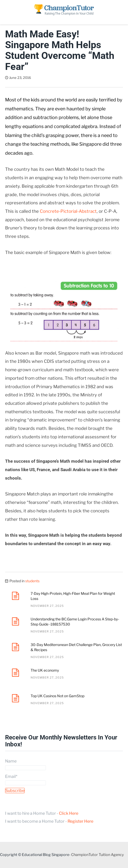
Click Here (69, 813)
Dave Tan (45, 78)
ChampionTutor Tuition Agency (98, 855)
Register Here (80, 821)
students (32, 581)
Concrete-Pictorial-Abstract (68, 211)
